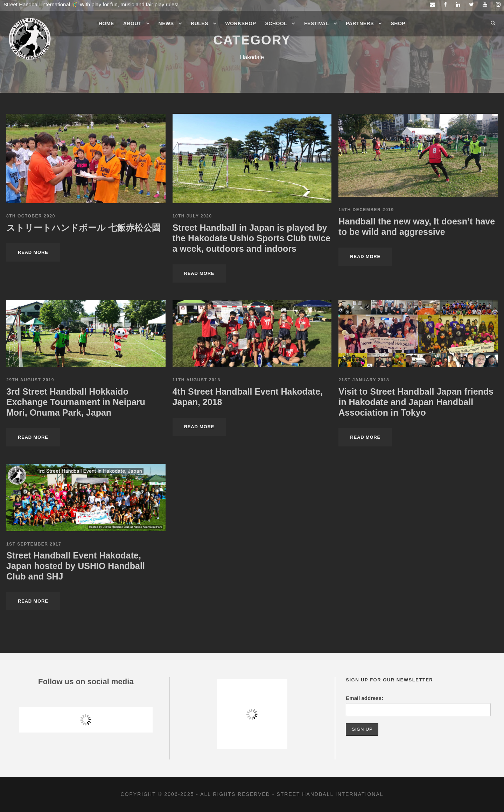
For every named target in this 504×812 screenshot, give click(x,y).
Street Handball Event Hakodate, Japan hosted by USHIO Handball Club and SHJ (76, 566)
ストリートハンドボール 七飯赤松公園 (83, 228)
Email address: (365, 698)
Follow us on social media (86, 682)
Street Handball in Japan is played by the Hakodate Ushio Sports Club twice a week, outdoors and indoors (251, 238)
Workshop (241, 23)
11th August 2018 (197, 380)
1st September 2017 (34, 544)
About (132, 23)
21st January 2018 (364, 380)
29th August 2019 (30, 380)
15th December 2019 (366, 210)
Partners (360, 23)
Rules (199, 23)
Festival (317, 23)
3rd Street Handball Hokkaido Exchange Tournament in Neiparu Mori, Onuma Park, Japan (76, 402)
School (276, 23)
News (166, 23)
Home (106, 23)
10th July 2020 (192, 216)
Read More (33, 252)
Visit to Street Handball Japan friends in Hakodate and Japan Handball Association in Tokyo (416, 402)
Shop (398, 23)
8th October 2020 (31, 216)
